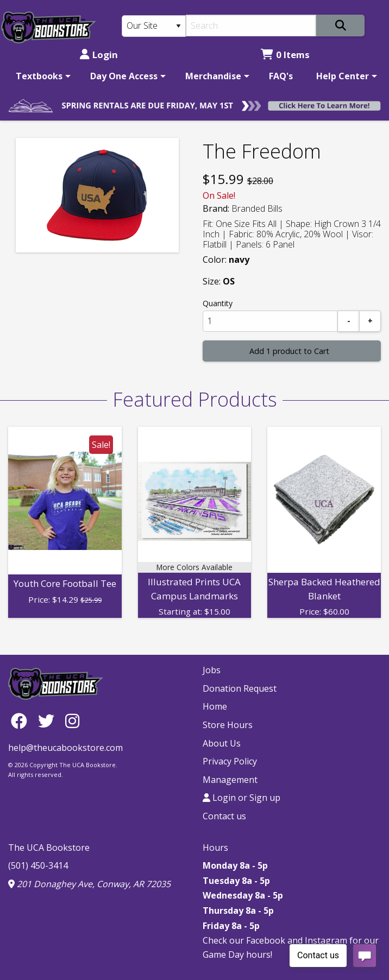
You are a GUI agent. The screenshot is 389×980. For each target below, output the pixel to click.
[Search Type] (154, 26)
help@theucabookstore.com (65, 748)
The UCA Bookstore (49, 848)
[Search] (251, 26)
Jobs (212, 670)
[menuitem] (41, 76)
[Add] (370, 321)
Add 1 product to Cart (289, 351)
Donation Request (240, 688)
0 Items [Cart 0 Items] (285, 55)
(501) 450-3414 (38, 865)
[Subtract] (349, 321)
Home (215, 706)
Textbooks (39, 76)
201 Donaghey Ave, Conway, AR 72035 (89, 884)
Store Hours (228, 725)
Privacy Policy (230, 761)
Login (99, 55)
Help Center (343, 76)
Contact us (224, 816)
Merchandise (213, 76)
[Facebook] (22, 720)
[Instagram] (72, 720)
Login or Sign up (241, 798)
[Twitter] (49, 720)
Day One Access (124, 76)
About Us (222, 743)
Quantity (218, 303)
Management (230, 780)
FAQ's (281, 76)
